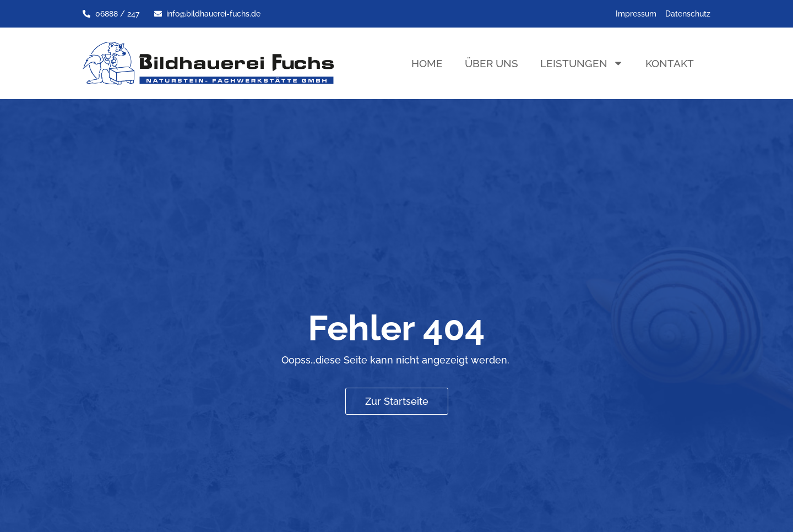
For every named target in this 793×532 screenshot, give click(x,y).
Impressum (636, 13)
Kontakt (670, 63)
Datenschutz (688, 13)
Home (427, 63)
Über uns (491, 63)
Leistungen (582, 63)
